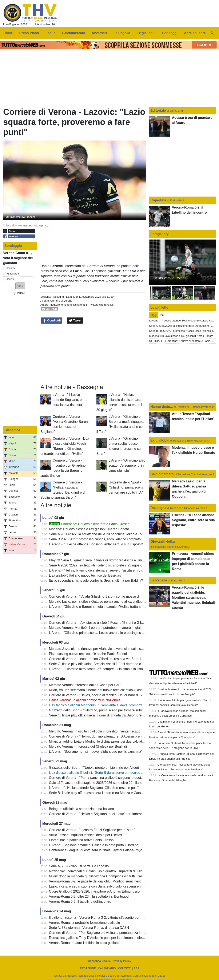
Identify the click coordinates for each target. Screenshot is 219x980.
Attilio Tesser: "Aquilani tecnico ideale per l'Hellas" (86, 835)
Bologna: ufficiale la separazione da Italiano (81, 809)
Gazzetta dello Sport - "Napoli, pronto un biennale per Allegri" (95, 768)
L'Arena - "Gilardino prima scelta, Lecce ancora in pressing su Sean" (100, 633)
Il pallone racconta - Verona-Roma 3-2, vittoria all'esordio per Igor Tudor (102, 918)
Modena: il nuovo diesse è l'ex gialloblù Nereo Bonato (89, 529)
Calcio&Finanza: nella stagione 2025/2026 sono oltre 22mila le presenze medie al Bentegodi (118, 783)
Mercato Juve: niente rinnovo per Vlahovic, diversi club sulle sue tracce (102, 649)
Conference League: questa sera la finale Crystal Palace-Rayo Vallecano (103, 850)
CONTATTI (125, 968)
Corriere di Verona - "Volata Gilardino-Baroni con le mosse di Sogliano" (102, 596)
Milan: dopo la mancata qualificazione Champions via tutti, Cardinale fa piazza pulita (112, 876)
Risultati (20, 293)
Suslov (11, 268)
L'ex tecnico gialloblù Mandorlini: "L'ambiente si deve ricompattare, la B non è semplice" (114, 705)
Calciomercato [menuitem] (73, 33)
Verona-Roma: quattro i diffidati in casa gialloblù (85, 943)
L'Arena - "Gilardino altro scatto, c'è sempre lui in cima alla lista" (127, 465)
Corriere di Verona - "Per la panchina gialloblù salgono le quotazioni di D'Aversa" (109, 778)
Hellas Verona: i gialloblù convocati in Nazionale (85, 700)
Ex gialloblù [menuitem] (146, 33)
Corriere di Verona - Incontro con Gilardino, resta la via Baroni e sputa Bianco (107, 659)
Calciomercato (162, 474)
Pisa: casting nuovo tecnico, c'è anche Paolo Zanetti (88, 654)
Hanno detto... (162, 407)
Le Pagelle (159, 580)
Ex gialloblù (160, 440)
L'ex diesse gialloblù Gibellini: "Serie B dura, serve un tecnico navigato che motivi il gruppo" (117, 773)
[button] (20, 286)
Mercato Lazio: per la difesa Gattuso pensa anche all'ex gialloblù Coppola (104, 602)
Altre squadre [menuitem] (195, 33)
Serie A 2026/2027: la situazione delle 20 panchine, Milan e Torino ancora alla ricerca (112, 534)
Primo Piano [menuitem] (29, 33)
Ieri (162, 315)
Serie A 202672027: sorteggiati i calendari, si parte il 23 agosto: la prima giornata (109, 565)
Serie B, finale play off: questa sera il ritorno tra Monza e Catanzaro (99, 793)
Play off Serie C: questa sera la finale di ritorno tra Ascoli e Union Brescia (103, 560)
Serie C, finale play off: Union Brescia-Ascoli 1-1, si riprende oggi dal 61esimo (107, 664)
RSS (136, 968)
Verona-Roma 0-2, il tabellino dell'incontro (80, 902)
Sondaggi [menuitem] (170, 33)
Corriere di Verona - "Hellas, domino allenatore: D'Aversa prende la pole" (103, 736)
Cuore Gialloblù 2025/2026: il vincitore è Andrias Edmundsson (95, 891)
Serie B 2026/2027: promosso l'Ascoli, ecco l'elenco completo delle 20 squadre (108, 539)
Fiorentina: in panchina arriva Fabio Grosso (81, 840)
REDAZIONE (88, 968)
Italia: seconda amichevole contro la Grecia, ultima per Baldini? (96, 580)
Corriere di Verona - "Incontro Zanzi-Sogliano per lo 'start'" (92, 830)
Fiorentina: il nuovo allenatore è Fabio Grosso (89, 524)
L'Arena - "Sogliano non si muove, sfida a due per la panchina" (96, 752)
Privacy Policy (122, 961)
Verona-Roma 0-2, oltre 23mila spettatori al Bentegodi (89, 896)
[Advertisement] (93, 354)
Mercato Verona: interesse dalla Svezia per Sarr (85, 685)
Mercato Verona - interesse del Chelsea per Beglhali (88, 746)
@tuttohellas (106, 305)
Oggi (154, 315)
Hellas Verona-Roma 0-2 (172, 278)
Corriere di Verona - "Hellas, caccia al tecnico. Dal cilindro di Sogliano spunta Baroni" (112, 695)
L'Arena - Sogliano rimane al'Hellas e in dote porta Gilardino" (94, 845)
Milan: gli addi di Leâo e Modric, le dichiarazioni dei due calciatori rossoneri (105, 741)
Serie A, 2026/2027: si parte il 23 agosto (79, 866)
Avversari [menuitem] (99, 33)
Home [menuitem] (8, 33)
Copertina (158, 200)
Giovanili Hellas (163, 542)
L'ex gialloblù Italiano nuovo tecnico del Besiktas (85, 575)
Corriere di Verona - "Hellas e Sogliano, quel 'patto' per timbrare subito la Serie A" (110, 814)
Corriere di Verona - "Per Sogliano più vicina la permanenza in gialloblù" (103, 933)
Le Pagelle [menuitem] (122, 33)
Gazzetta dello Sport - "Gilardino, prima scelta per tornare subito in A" (126, 487)
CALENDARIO (107, 968)
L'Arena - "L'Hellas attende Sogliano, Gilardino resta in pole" (94, 788)
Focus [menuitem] (50, 33)
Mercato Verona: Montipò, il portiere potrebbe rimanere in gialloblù (98, 628)
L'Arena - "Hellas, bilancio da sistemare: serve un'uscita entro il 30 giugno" (104, 570)
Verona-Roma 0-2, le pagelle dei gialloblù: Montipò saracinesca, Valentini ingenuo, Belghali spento (122, 881)
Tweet (75, 321)
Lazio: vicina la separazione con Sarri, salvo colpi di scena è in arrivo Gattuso (107, 886)
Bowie (11, 279)
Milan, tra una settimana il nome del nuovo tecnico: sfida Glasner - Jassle (104, 690)
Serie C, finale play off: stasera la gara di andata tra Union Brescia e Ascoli (105, 715)
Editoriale (158, 110)
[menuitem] (212, 33)
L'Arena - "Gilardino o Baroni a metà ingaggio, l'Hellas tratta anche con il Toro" (107, 607)
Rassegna (58, 297)
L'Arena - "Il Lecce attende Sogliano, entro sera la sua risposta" (70, 400)
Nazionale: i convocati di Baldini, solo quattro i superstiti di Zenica (98, 871)
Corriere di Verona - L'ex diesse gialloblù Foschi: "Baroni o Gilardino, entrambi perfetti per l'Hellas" (122, 623)
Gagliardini (14, 274)
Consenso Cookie (99, 961)
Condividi (52, 321)
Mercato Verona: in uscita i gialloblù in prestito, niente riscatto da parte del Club (108, 731)
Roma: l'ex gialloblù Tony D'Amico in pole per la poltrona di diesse (98, 938)
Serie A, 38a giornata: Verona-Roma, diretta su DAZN (89, 928)
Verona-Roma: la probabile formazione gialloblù (85, 923)
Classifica (12, 430)
